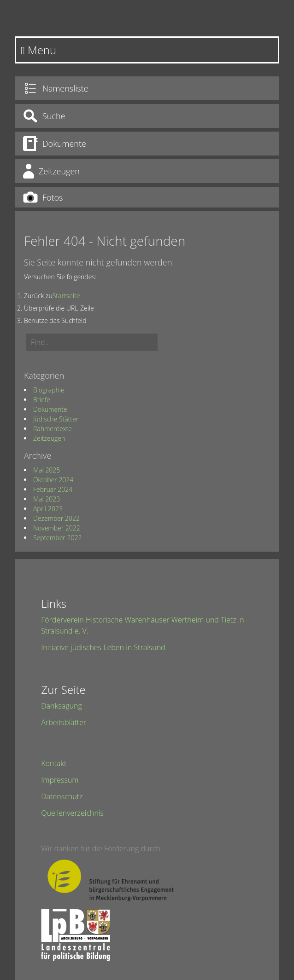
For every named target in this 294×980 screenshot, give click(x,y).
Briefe (42, 400)
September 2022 (57, 538)
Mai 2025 (47, 470)
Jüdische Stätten (56, 419)
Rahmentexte (53, 429)
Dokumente (50, 409)
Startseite (66, 296)
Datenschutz (62, 796)
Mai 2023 (47, 499)
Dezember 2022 (56, 518)
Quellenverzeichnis (72, 813)
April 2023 (48, 509)
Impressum (60, 780)
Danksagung (61, 706)
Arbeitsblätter (64, 722)
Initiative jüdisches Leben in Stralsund (103, 647)
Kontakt (54, 763)
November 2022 (57, 528)
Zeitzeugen (49, 438)
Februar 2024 (53, 489)
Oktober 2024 (53, 480)
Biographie (49, 390)
